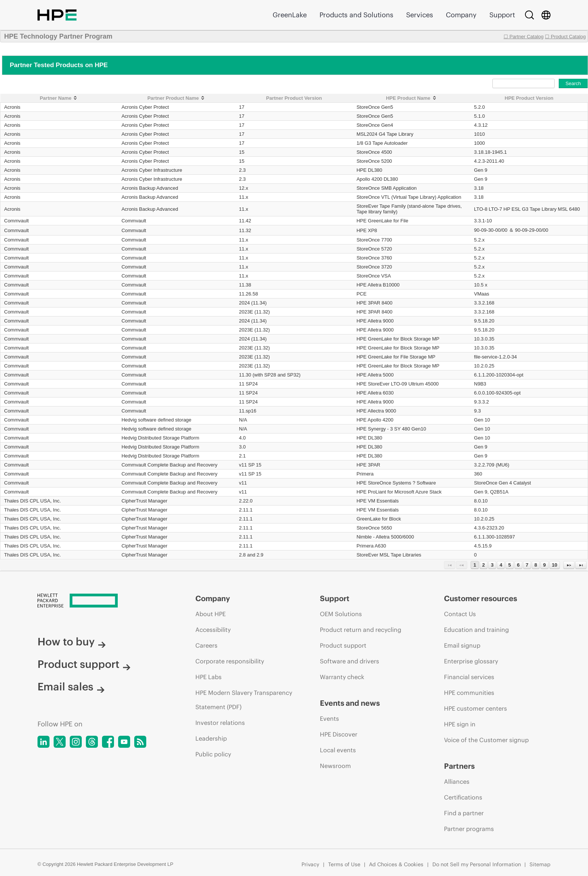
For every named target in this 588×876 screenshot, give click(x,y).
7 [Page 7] (527, 565)
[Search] (529, 15)
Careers (206, 645)
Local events (338, 750)
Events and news (350, 703)
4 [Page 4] (501, 565)
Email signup (462, 645)
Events (329, 718)
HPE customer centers (475, 708)
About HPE (211, 614)
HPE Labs (208, 677)
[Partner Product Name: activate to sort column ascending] (176, 98)
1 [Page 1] (475, 565)
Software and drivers (349, 661)
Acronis (12, 107)
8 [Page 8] (536, 565)
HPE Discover (339, 734)
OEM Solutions (341, 614)
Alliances (457, 781)
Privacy (310, 864)
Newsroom (335, 766)
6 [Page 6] (518, 565)
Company (461, 15)
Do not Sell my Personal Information (477, 864)
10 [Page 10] (555, 565)
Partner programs (469, 829)
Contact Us (460, 614)
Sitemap (540, 864)
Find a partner (464, 813)
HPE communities (469, 693)
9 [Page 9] (544, 565)
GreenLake (290, 15)
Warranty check (342, 677)
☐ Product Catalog (565, 37)
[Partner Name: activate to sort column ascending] (59, 98)
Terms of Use (344, 864)
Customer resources (481, 598)
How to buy (72, 642)
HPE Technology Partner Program (58, 36)
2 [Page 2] (484, 565)
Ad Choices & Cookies (396, 864)
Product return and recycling (361, 630)
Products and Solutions (356, 15)
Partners (459, 766)
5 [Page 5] (509, 565)
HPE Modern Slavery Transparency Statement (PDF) (244, 700)
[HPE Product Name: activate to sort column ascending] (412, 98)
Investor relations (220, 723)
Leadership (211, 738)
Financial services (469, 677)
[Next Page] (569, 565)
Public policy (213, 754)
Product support (84, 664)
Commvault (16, 221)
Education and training (476, 630)
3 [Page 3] (492, 565)
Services (420, 15)
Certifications (463, 797)
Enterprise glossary (471, 661)
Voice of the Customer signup (486, 740)
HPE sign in (460, 724)
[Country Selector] (546, 15)
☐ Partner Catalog (524, 37)
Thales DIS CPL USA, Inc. (32, 501)
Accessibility (213, 630)
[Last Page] (581, 565)
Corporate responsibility (230, 661)
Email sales (71, 687)
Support (502, 15)
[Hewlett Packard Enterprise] (102, 601)
